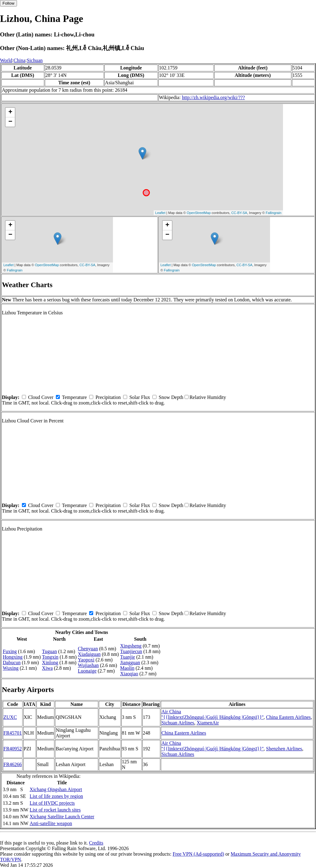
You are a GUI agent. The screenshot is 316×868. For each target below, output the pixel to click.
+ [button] (10, 112)
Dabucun (12, 663)
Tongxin (50, 657)
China (19, 60)
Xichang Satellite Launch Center (62, 817)
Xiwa (47, 668)
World (6, 60)
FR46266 (13, 764)
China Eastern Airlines (288, 717)
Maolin (127, 668)
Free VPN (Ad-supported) (198, 854)
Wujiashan (88, 665)
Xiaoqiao (129, 674)
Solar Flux (140, 397)
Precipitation (108, 397)
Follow (8, 3)
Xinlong (50, 663)
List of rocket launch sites (55, 810)
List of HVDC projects (52, 803)
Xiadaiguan (89, 654)
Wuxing (11, 668)
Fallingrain (274, 213)
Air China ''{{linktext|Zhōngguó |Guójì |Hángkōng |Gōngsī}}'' (212, 714)
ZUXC (10, 717)
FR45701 (13, 733)
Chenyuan (88, 649)
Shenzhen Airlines (284, 749)
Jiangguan (130, 663)
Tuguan (49, 651)
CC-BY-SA (239, 213)
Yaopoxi (86, 660)
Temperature (75, 397)
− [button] (10, 122)
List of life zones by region (56, 796)
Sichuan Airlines (178, 723)
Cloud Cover (41, 397)
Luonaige (87, 671)
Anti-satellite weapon (51, 823)
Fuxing (10, 651)
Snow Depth (171, 397)
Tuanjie (127, 657)
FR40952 (13, 749)
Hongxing (13, 657)
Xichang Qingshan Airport (56, 789)
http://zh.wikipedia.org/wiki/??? (213, 97)
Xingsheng (131, 646)
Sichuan (35, 60)
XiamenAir (208, 723)
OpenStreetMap (199, 213)
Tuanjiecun (131, 651)
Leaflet (160, 213)
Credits (96, 843)
